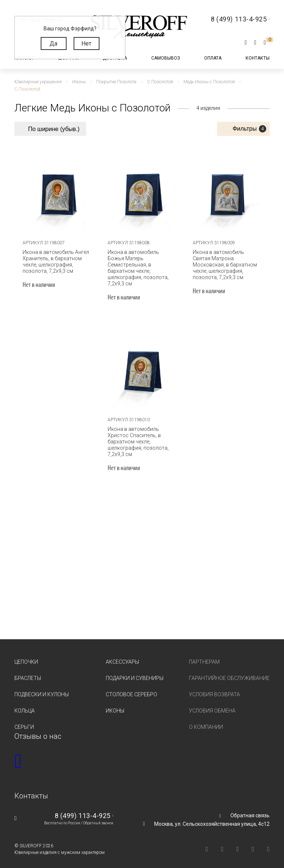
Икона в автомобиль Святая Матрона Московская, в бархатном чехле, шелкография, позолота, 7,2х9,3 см (224, 265)
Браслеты (28, 672)
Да (53, 43)
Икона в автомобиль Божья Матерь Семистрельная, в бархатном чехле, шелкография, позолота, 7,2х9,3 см (142, 265)
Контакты (258, 58)
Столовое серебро (131, 688)
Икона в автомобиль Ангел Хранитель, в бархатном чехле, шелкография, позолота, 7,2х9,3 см (55, 262)
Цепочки (26, 656)
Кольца (25, 704)
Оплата (213, 58)
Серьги (24, 721)
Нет (86, 43)
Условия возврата (214, 688)
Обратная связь (250, 809)
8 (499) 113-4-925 (83, 809)
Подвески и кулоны (42, 688)
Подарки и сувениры (135, 672)
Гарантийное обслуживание (229, 672)
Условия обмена (212, 704)
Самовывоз (166, 58)
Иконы (115, 704)
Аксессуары (122, 656)
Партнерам (204, 656)
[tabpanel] (57, 188)
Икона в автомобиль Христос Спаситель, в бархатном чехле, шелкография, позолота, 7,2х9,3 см (138, 435)
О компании (206, 721)
